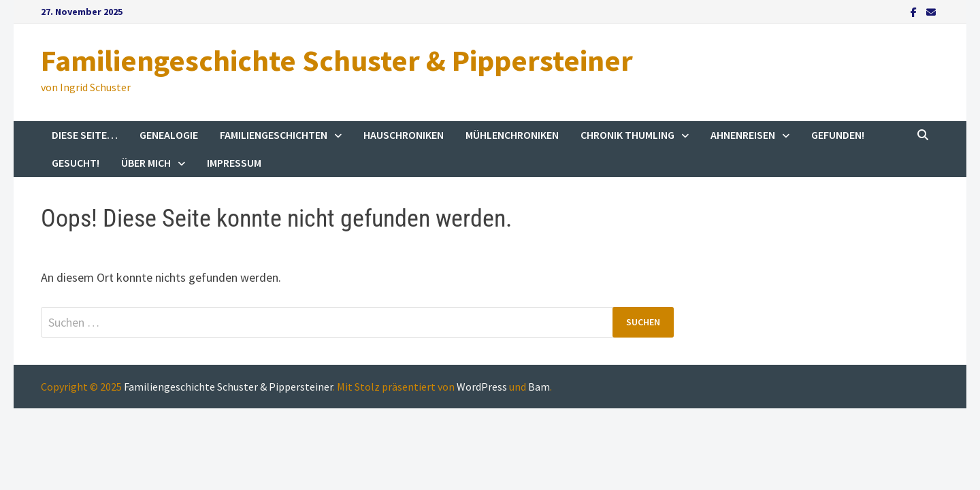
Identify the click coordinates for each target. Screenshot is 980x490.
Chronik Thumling (627, 135)
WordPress (482, 387)
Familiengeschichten (274, 135)
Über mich (146, 163)
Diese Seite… (85, 135)
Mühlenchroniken (512, 135)
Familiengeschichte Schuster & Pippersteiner (337, 60)
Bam (539, 387)
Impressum (234, 163)
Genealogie (169, 135)
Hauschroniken (404, 135)
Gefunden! (838, 135)
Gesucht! (76, 163)
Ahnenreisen (743, 135)
